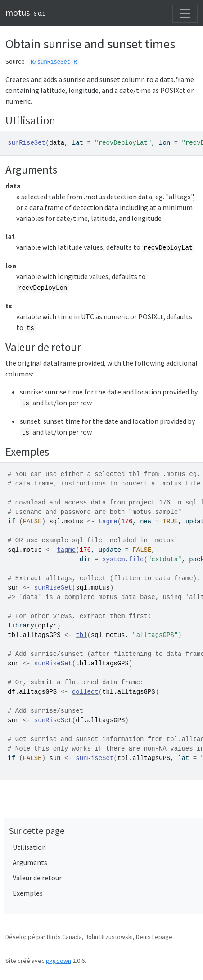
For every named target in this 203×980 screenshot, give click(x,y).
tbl (81, 635)
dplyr (47, 626)
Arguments (30, 862)
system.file (123, 559)
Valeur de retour (37, 878)
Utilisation (29, 847)
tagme (108, 522)
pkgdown (59, 961)
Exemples (28, 893)
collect (85, 692)
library (21, 626)
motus (18, 12)
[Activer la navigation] (185, 14)
